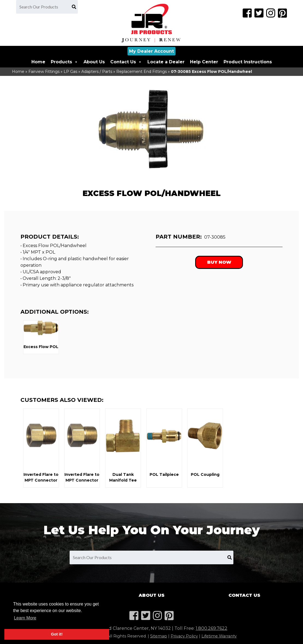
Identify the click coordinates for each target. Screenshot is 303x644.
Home (38, 62)
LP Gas (70, 72)
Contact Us (126, 62)
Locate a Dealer (166, 62)
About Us (94, 62)
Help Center (204, 62)
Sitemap (159, 636)
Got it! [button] (57, 634)
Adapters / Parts (97, 72)
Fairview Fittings (44, 72)
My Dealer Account (151, 51)
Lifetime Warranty (219, 636)
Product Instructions (248, 62)
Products (64, 62)
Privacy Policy (184, 636)
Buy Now (219, 262)
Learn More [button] (25, 618)
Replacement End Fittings (142, 72)
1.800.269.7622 (212, 628)
